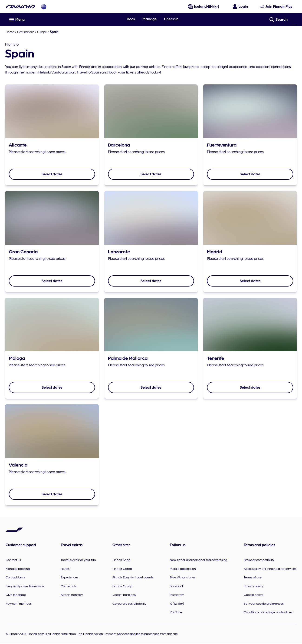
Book (131, 19)
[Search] (294, 20)
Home (10, 32)
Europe (42, 32)
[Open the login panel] (240, 7)
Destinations (26, 32)
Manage (150, 19)
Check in (171, 19)
